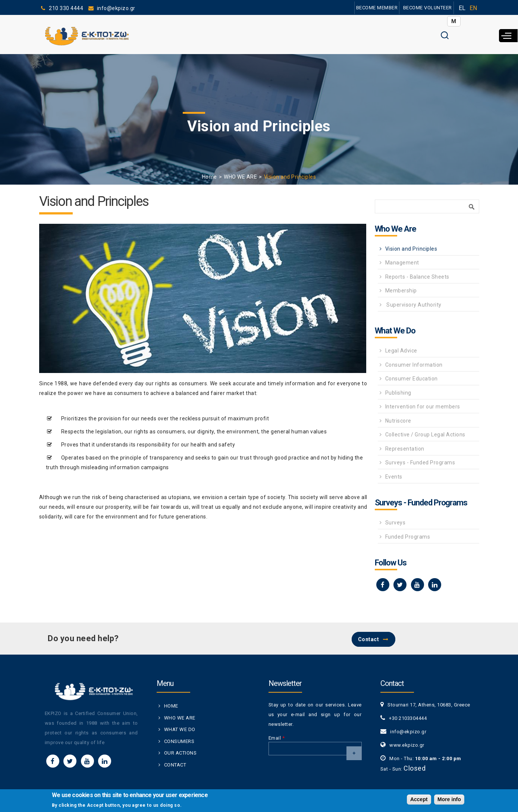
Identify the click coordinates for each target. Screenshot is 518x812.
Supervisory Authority (413, 305)
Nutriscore (398, 421)
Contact (369, 639)
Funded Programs (408, 537)
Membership (401, 291)
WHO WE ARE (240, 177)
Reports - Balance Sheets (417, 277)
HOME (171, 706)
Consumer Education (412, 379)
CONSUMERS (179, 741)
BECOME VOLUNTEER (427, 8)
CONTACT (175, 765)
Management (402, 263)
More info (449, 800)
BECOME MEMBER (377, 8)
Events (394, 477)
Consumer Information (414, 365)
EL (462, 8)
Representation (405, 449)
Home (210, 177)
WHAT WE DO (180, 729)
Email (277, 738)
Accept (419, 800)
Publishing (398, 393)
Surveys (395, 523)
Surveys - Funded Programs (420, 463)
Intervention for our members (423, 407)
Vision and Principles (411, 249)
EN (473, 8)
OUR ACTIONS (180, 753)
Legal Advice (401, 351)
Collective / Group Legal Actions (425, 435)
